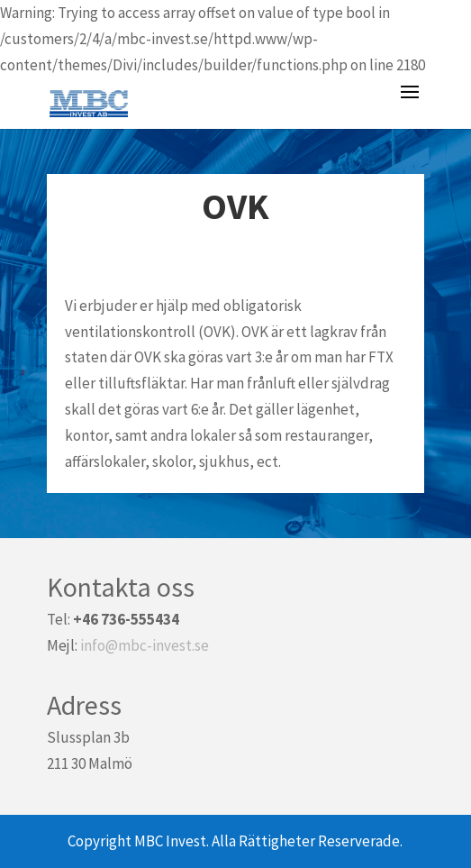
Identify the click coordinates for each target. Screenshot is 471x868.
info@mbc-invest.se (145, 645)
